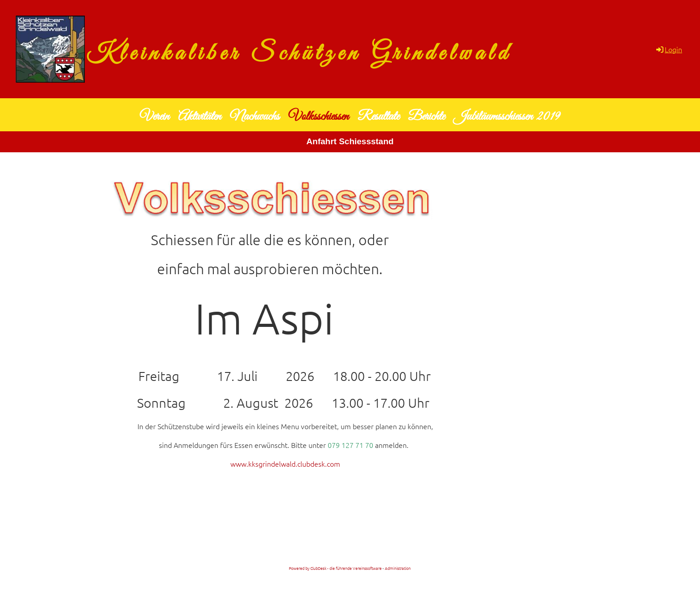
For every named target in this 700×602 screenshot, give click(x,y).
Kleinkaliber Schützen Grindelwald (299, 54)
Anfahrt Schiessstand (350, 141)
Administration (398, 568)
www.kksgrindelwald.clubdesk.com (285, 464)
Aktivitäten (200, 117)
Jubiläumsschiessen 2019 (507, 117)
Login (669, 49)
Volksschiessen (319, 117)
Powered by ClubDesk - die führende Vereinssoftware (335, 568)
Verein (154, 117)
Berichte (426, 117)
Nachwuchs (255, 117)
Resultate (378, 117)
